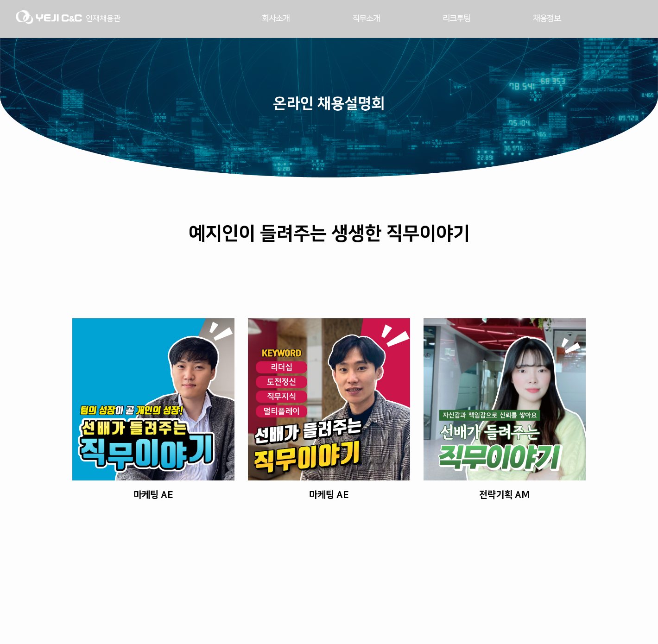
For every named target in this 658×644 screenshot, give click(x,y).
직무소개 (366, 19)
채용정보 (547, 19)
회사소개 (276, 19)
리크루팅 (456, 19)
